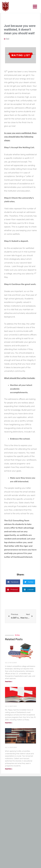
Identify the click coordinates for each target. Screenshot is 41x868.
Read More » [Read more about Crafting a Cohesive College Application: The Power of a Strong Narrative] (9, 682)
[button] (13, 582)
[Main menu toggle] (35, 7)
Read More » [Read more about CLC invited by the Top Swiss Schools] (9, 723)
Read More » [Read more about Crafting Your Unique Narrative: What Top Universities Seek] (9, 769)
